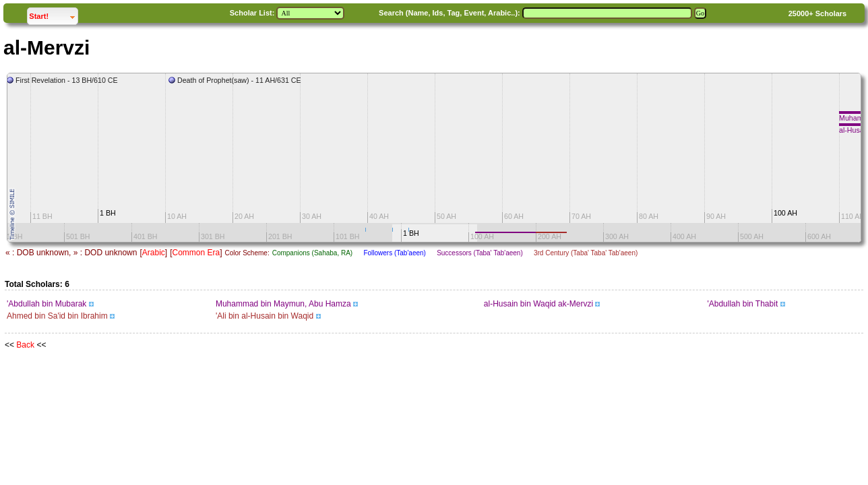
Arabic (154, 253)
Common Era (196, 253)
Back (25, 345)
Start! (53, 14)
